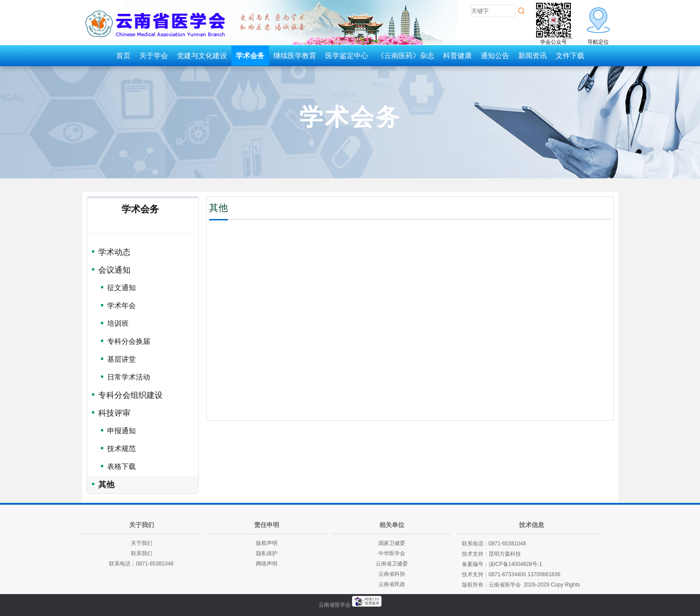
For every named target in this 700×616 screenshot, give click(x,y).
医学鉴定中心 (347, 56)
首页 (123, 56)
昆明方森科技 (505, 554)
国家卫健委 (392, 543)
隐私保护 (267, 553)
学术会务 (250, 56)
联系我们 (142, 553)
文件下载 (570, 56)
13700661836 (544, 574)
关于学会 (154, 56)
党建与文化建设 (202, 56)
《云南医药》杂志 (406, 56)
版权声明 (267, 543)
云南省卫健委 (392, 564)
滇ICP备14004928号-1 (516, 564)
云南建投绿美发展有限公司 (342, 612)
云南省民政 (392, 584)
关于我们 (142, 543)
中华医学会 (392, 553)
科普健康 (457, 56)
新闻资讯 (532, 56)
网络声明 (267, 564)
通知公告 (495, 56)
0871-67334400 (507, 574)
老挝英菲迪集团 (398, 612)
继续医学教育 (295, 56)
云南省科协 (392, 574)
